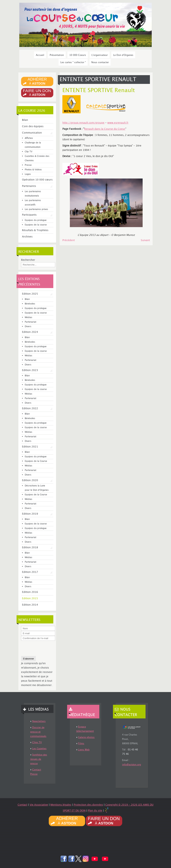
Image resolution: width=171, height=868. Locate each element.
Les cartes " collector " (73, 62)
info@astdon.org (132, 765)
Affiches (29, 138)
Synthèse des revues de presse (39, 759)
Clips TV (37, 742)
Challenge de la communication (33, 145)
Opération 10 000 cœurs (37, 180)
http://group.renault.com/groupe (83, 123)
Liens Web (84, 750)
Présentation (57, 55)
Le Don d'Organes (123, 55)
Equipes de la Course (36, 461)
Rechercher (28, 260)
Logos (28, 174)
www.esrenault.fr (118, 123)
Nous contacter (100, 62)
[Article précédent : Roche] (69, 240)
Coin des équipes (33, 126)
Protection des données (88, 805)
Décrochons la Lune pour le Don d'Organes (37, 488)
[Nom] (38, 628)
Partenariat (30, 322)
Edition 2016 (30, 592)
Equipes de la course (36, 225)
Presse (28, 165)
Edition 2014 (30, 605)
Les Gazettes (39, 749)
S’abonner (28, 659)
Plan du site (95, 811)
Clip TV (29, 152)
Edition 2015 (30, 599)
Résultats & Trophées (35, 230)
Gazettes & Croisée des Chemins (37, 158)
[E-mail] (38, 633)
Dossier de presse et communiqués (38, 732)
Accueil (40, 55)
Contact (22, 805)
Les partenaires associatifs (33, 203)
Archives (27, 237)
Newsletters (39, 721)
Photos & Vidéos (33, 170)
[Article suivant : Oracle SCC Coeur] (145, 240)
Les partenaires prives (36, 209)
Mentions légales (61, 805)
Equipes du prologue (36, 220)
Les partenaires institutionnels (33, 194)
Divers (28, 327)
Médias (28, 317)
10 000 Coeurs (78, 55)
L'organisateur (100, 55)
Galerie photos (86, 737)
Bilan (25, 120)
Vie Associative (39, 805)
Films (81, 744)
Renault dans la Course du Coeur (105, 129)
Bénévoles (30, 304)
